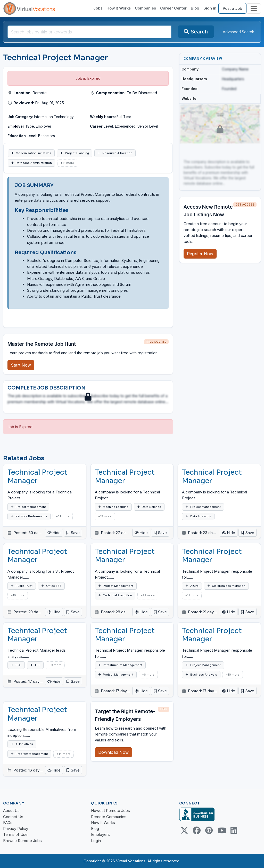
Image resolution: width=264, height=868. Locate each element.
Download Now (113, 752)
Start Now (21, 365)
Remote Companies (109, 817)
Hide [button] (54, 533)
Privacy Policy (16, 829)
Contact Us (13, 817)
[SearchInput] (89, 32)
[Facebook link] (197, 830)
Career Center (173, 8)
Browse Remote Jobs (22, 841)
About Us (11, 811)
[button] (73, 533)
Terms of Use (15, 834)
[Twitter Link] (184, 830)
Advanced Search (238, 32)
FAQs (8, 823)
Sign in (210, 8)
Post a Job (232, 8)
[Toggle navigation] (254, 8)
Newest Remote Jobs (110, 811)
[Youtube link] (221, 830)
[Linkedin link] (234, 830)
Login (96, 841)
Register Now (200, 254)
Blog (195, 8)
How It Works (119, 8)
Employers (100, 834)
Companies (145, 8)
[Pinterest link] (209, 830)
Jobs (98, 8)
